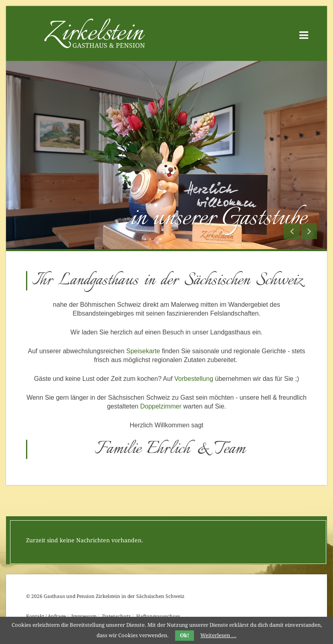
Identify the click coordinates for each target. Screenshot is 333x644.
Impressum (84, 616)
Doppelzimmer (161, 406)
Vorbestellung (194, 379)
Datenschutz (116, 616)
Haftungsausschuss (158, 616)
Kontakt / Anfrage (46, 616)
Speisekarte (143, 351)
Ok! (185, 635)
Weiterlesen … (218, 635)
